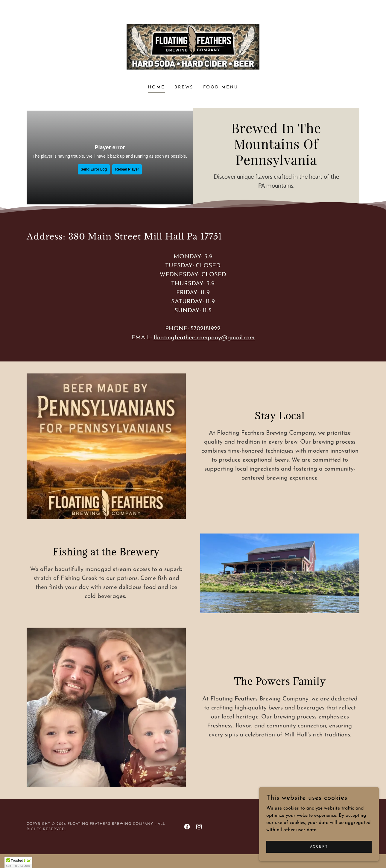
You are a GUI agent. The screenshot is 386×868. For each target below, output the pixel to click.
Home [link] (156, 87)
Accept (319, 846)
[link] (193, 46)
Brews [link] (184, 87)
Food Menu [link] (221, 87)
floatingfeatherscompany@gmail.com (204, 338)
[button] (18, 862)
